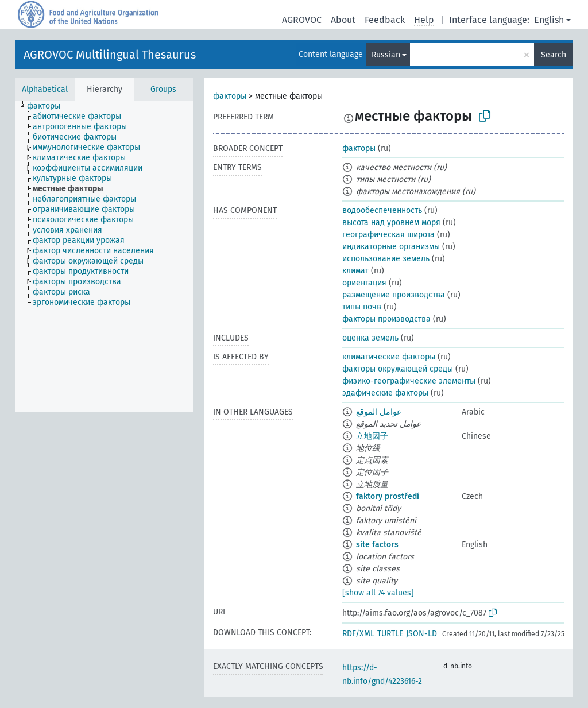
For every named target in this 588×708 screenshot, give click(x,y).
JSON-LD (421, 634)
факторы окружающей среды (398, 369)
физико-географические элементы (409, 381)
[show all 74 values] (378, 593)
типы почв (362, 307)
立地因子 (372, 436)
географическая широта (388, 235)
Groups (163, 89)
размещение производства (394, 295)
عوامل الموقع (379, 412)
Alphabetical (45, 89)
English (549, 20)
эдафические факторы (385, 393)
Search (554, 55)
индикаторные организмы (391, 247)
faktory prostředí (388, 496)
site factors (377, 545)
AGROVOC (302, 20)
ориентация (364, 283)
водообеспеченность (382, 210)
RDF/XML (358, 634)
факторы (230, 96)
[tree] (104, 257)
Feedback (385, 20)
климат (355, 271)
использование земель (386, 259)
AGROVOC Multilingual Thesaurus (110, 55)
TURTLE (390, 634)
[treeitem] (49, 106)
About (343, 20)
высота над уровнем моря (391, 223)
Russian (386, 55)
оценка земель (370, 338)
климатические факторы (389, 357)
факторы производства (386, 319)
